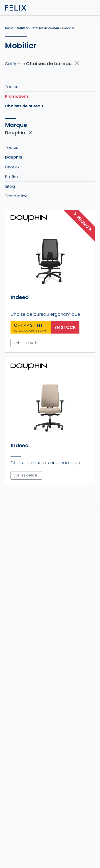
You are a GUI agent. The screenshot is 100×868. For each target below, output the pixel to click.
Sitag (10, 186)
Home (9, 28)
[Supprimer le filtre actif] (77, 64)
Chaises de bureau (45, 28)
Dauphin (14, 157)
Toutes (12, 87)
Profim (11, 177)
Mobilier (23, 28)
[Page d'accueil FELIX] (16, 8)
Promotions (17, 96)
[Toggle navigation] (92, 8)
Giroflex (12, 167)
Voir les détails (25, 343)
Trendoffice (16, 196)
